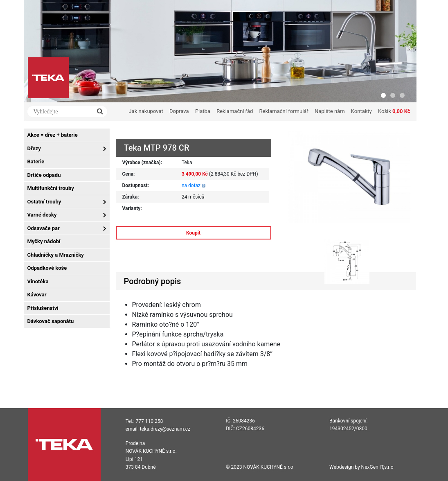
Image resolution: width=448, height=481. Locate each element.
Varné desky (42, 215)
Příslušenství (43, 308)
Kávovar (37, 295)
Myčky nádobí (44, 241)
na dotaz (191, 185)
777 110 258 (150, 421)
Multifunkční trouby (51, 188)
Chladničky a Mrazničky (56, 255)
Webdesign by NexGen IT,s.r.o (361, 467)
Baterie (36, 161)
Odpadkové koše (47, 268)
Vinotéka (38, 281)
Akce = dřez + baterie (53, 135)
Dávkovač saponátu (51, 321)
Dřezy (34, 148)
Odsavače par (44, 228)
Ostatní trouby (44, 202)
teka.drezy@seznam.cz (165, 429)
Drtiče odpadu (44, 175)
